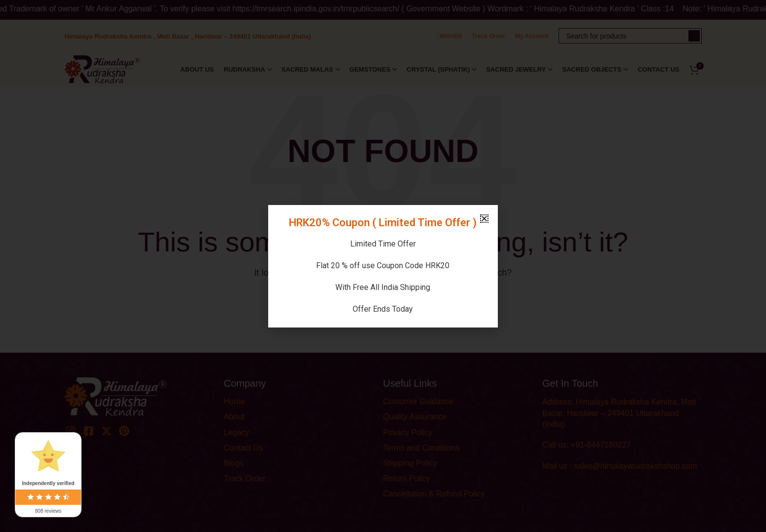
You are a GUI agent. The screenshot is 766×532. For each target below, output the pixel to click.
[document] (383, 266)
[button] (484, 219)
